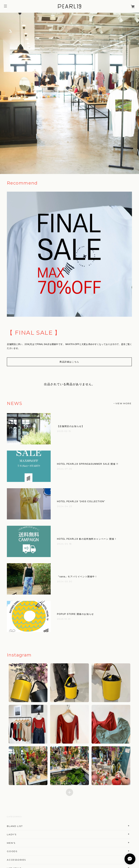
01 (121, 166)
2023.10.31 (64, 619)
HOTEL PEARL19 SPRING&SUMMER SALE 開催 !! (88, 464)
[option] (69, 93)
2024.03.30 (65, 581)
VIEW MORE (123, 403)
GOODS (12, 851)
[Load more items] (69, 792)
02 (126, 166)
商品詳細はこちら (69, 362)
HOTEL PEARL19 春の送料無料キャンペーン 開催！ (87, 539)
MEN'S (11, 843)
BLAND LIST (15, 826)
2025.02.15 (64, 431)
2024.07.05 (65, 469)
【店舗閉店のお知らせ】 (71, 426)
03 (131, 166)
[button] (28, 683)
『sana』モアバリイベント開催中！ (77, 577)
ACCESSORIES (16, 860)
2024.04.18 (64, 544)
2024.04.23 (65, 506)
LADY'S (12, 834)
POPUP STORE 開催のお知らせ (75, 614)
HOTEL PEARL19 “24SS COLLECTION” (81, 501)
